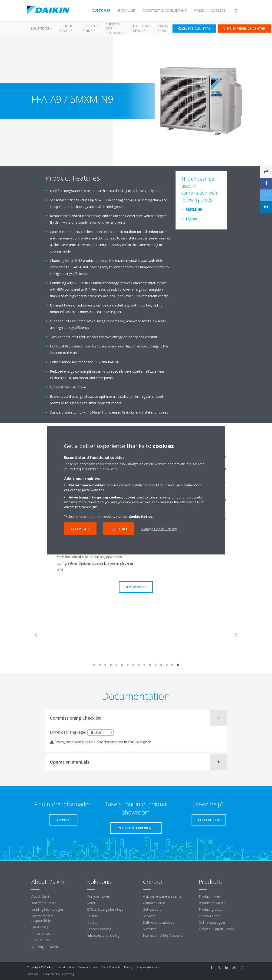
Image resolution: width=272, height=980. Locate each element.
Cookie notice (88, 967)
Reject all (119, 529)
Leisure (93, 916)
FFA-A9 (192, 219)
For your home (98, 896)
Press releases (42, 934)
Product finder (90, 28)
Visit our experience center (163, 896)
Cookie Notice (141, 516)
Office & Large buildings (105, 909)
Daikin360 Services (141, 28)
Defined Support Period (217, 929)
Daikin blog (163, 28)
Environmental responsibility (42, 918)
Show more (136, 587)
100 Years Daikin (44, 903)
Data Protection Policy (117, 967)
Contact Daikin (154, 903)
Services (149, 916)
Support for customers (116, 28)
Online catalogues (212, 922)
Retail (91, 903)
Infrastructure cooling (103, 935)
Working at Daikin (45, 947)
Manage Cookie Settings (159, 529)
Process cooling (99, 929)
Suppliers (150, 929)
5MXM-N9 (194, 209)
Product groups (67, 28)
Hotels (92, 922)
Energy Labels (209, 916)
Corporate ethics (148, 967)
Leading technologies (47, 909)
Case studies (41, 940)
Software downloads (159, 922)
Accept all (80, 529)
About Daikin (41, 896)
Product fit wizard (212, 903)
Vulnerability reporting (58, 974)
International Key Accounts (163, 935)
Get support (152, 909)
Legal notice (66, 967)
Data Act (33, 974)
